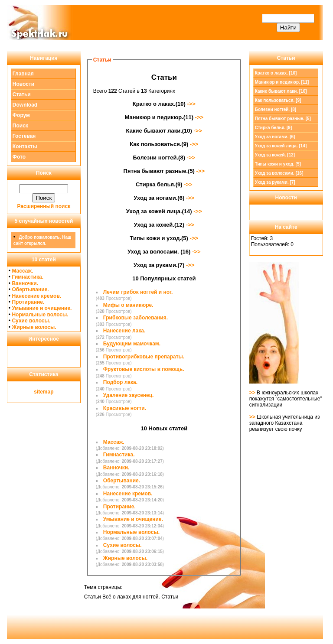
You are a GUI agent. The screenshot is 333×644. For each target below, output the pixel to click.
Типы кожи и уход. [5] (278, 164)
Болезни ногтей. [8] (276, 109)
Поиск (20, 126)
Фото (19, 157)
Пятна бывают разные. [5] (283, 119)
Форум (21, 115)
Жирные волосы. (34, 327)
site (38, 392)
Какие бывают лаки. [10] (281, 91)
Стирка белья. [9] (274, 128)
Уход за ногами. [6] (275, 137)
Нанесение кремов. (36, 296)
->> (191, 104)
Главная (23, 74)
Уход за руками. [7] (275, 182)
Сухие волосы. (31, 321)
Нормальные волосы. (40, 315)
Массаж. (22, 271)
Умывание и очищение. (42, 308)
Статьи (22, 94)
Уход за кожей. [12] (275, 155)
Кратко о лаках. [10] (276, 73)
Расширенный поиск (44, 206)
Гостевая (24, 136)
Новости (23, 84)
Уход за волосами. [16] (279, 173)
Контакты (25, 146)
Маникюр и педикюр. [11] (282, 82)
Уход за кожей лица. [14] (281, 146)
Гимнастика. (28, 277)
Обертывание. (30, 289)
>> (253, 393)
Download (25, 105)
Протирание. (28, 302)
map (48, 392)
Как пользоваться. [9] (278, 100)
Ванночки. (25, 283)
